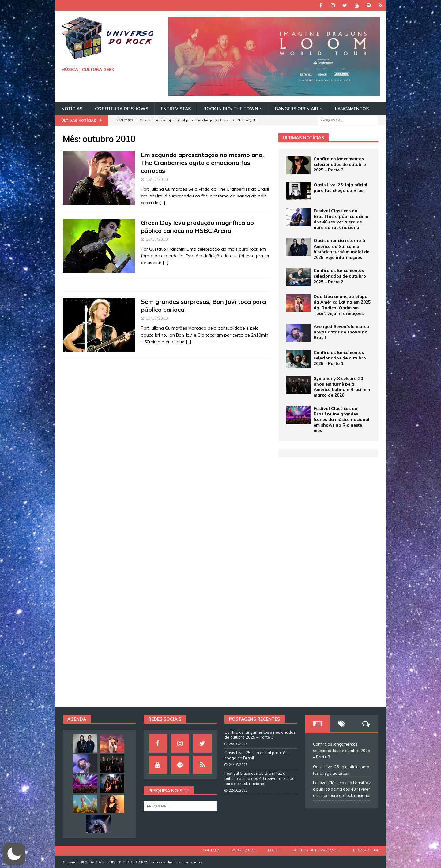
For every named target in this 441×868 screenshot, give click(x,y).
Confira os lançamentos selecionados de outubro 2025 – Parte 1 (340, 358)
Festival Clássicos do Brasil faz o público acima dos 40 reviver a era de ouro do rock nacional (341, 219)
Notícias (72, 109)
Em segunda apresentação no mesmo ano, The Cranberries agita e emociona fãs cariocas (202, 163)
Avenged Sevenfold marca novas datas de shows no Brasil (341, 332)
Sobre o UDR (244, 850)
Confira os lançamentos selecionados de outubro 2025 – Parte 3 (340, 164)
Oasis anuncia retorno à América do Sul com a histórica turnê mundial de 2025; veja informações (341, 249)
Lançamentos (352, 109)
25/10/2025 (238, 744)
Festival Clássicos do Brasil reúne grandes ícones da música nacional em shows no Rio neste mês (341, 420)
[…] (162, 203)
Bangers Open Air (297, 109)
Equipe (274, 850)
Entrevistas (176, 109)
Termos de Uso (365, 850)
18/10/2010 (157, 179)
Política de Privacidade (316, 850)
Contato (211, 850)
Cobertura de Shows (122, 109)
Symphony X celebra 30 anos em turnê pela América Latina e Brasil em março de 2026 (342, 387)
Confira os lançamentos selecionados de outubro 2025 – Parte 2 (340, 276)
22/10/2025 (238, 790)
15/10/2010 (157, 239)
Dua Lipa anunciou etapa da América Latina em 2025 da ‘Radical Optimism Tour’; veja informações (342, 305)
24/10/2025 (238, 765)
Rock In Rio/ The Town (231, 109)
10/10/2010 (157, 318)
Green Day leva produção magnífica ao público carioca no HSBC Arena (197, 227)
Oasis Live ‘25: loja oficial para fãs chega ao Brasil (340, 188)
